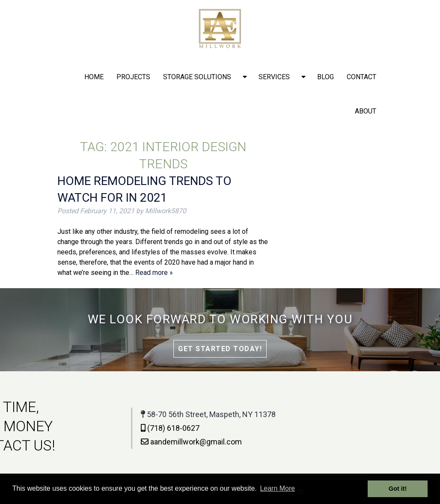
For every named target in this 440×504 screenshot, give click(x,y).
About (366, 111)
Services (274, 77)
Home (94, 77)
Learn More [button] (277, 488)
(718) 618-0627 (128, 428)
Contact (361, 77)
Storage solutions (197, 77)
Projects (133, 77)
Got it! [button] (398, 489)
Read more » (154, 273)
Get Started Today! (220, 349)
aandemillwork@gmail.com (149, 442)
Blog (326, 77)
